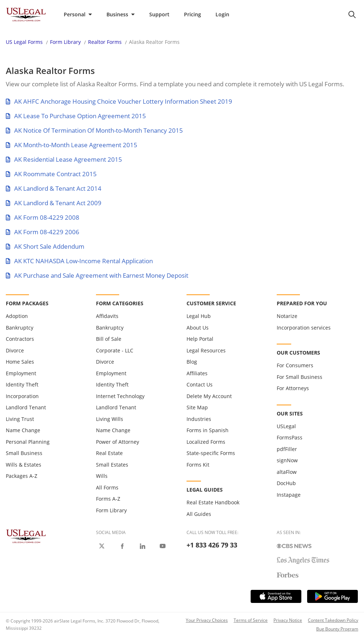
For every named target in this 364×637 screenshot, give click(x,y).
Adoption (17, 316)
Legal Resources (206, 350)
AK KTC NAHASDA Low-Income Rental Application (79, 261)
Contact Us (200, 384)
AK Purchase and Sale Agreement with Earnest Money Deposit (97, 275)
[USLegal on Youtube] (163, 546)
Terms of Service (251, 620)
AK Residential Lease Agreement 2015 (64, 159)
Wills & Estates (24, 465)
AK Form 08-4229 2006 (43, 232)
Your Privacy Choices (207, 620)
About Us (198, 328)
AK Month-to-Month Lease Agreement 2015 (72, 145)
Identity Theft (22, 384)
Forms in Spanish (208, 430)
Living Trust (20, 419)
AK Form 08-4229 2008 (43, 217)
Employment (21, 373)
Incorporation (22, 396)
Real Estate (109, 453)
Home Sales (20, 362)
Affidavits (107, 316)
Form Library (65, 42)
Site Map (197, 407)
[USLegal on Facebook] (122, 546)
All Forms (107, 487)
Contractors (20, 339)
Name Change (23, 430)
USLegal (286, 426)
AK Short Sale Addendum (45, 246)
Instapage (289, 495)
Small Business (24, 453)
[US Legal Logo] (26, 536)
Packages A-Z (22, 476)
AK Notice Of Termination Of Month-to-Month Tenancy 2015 (94, 130)
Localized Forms (206, 442)
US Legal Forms (24, 42)
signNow (287, 460)
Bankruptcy (20, 328)
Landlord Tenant (26, 407)
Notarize (287, 316)
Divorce (15, 350)
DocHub (286, 483)
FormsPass (290, 437)
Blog (192, 362)
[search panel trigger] (352, 15)
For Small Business (300, 377)
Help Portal (200, 339)
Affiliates (197, 373)
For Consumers (295, 365)
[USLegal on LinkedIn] (142, 546)
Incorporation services (304, 328)
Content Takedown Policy (333, 620)
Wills (102, 476)
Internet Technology (120, 396)
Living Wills (110, 419)
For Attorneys (293, 388)
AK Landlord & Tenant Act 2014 (54, 188)
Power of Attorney (118, 442)
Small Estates (112, 465)
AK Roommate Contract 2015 (51, 174)
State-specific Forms (211, 453)
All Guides (199, 514)
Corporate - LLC (115, 350)
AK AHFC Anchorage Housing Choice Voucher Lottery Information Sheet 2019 (119, 101)
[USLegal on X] (102, 546)
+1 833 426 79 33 (212, 545)
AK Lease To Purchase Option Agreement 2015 (76, 116)
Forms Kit (198, 465)
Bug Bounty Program (337, 629)
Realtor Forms (105, 42)
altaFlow (287, 472)
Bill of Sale (109, 339)
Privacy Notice (288, 620)
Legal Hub (199, 316)
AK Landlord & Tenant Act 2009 (54, 203)
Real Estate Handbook (213, 502)
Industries (199, 419)
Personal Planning (28, 442)
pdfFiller (287, 449)
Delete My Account (209, 396)
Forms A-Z (108, 499)
